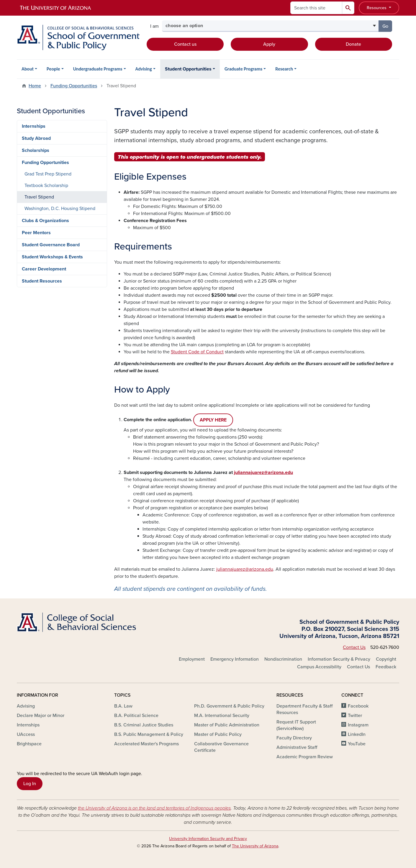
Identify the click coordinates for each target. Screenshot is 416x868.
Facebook (358, 706)
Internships (34, 126)
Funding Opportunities (74, 86)
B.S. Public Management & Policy (149, 734)
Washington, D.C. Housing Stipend (60, 209)
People (53, 69)
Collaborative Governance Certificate (221, 747)
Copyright (386, 659)
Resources (377, 8)
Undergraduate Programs (98, 69)
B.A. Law (123, 706)
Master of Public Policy (218, 734)
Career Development (44, 269)
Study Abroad (36, 138)
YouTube (357, 744)
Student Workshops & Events (52, 257)
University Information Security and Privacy (208, 839)
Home (35, 86)
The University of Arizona (255, 846)
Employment (192, 659)
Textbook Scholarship (46, 186)
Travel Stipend (39, 197)
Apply (269, 44)
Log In (30, 784)
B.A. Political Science (136, 716)
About (28, 69)
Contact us (185, 44)
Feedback (386, 667)
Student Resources (42, 281)
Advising (144, 69)
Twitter (355, 716)
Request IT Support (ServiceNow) (296, 725)
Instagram (358, 725)
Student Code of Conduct (197, 352)
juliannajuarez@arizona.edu (245, 569)
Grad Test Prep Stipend (48, 174)
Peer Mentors (36, 233)
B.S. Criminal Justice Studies (144, 725)
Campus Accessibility (319, 667)
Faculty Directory (294, 738)
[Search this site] (316, 8)
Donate (353, 44)
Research (284, 69)
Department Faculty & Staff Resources (304, 709)
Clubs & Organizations (45, 221)
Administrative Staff (297, 747)
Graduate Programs (243, 69)
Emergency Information (235, 659)
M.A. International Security (222, 716)
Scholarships (36, 150)
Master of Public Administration (227, 725)
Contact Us (354, 647)
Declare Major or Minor (41, 716)
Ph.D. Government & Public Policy (229, 706)
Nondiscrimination (283, 659)
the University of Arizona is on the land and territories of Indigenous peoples (154, 808)
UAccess (26, 734)
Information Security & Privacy (339, 659)
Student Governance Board (51, 245)
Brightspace (29, 744)
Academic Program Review (305, 757)
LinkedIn (357, 734)
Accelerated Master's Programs (146, 744)
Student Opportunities (188, 69)
